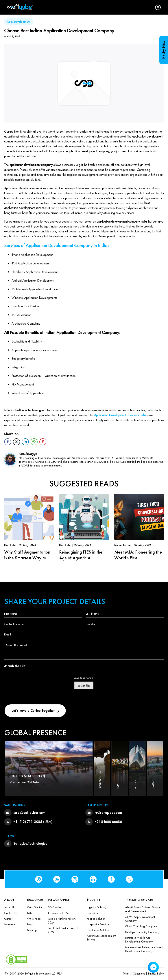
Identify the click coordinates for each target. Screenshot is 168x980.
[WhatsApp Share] (34, 442)
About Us (10, 908)
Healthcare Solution (98, 930)
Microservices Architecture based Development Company (144, 949)
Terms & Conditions (134, 974)
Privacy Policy (156, 974)
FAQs (30, 913)
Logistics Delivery (96, 908)
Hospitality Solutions (98, 925)
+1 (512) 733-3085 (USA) (33, 822)
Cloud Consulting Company (141, 927)
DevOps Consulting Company (142, 932)
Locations (10, 925)
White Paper (34, 919)
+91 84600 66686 (108, 822)
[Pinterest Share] (43, 442)
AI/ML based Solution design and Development (142, 910)
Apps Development (19, 22)
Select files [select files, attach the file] (84, 686)
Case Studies (35, 908)
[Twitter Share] (16, 442)
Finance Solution (96, 919)
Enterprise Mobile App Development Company (139, 940)
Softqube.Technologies (30, 844)
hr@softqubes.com (108, 813)
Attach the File (15, 666)
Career (8, 919)
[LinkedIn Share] (25, 442)
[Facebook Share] (8, 442)
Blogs (30, 925)
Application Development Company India (120, 415)
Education (92, 913)
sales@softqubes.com (29, 813)
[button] (158, 7)
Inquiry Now (164, 50)
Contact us (11, 913)
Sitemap (32, 930)
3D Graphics (55, 908)
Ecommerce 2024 (58, 913)
